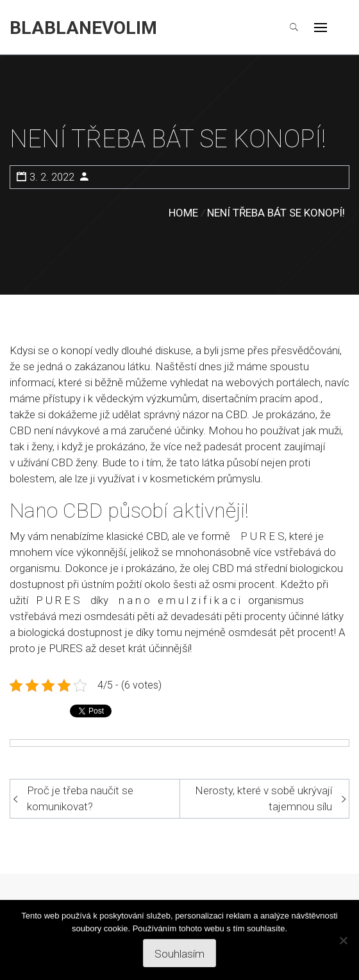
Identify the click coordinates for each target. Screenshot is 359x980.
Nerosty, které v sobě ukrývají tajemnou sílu (263, 798)
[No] (343, 940)
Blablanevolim (83, 28)
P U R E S (263, 536)
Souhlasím (180, 954)
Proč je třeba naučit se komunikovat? (80, 798)
